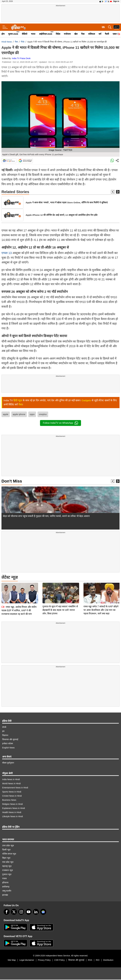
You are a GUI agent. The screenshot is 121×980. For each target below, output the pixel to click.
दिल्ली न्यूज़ (6, 850)
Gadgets (86, 400)
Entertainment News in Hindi (15, 788)
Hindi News (7, 42)
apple (6, 414)
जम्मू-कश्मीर (7, 891)
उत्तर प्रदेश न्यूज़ (8, 846)
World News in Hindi (11, 784)
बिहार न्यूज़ (6, 858)
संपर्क (4, 727)
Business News (9, 800)
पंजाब (4, 878)
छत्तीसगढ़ (6, 887)
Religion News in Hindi (12, 804)
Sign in (116, 1)
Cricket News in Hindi (12, 796)
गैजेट (23, 42)
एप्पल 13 (7, 253)
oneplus (43, 414)
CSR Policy (60, 960)
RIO (98, 960)
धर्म (100, 34)
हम (3, 731)
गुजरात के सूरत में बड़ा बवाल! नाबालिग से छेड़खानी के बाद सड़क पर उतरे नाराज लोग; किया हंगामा (60, 610)
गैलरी (107, 34)
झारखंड (5, 895)
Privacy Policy (44, 960)
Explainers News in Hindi (14, 808)
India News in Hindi (11, 779)
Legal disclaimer (27, 960)
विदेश (58, 34)
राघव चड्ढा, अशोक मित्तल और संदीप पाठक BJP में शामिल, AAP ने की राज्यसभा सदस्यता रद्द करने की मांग (19, 610)
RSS (90, 960)
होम (3, 34)
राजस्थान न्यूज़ (7, 870)
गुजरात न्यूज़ (7, 874)
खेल (76, 34)
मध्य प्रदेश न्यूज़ (8, 862)
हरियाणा (5, 883)
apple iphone (19, 414)
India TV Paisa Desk (21, 58)
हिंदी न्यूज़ (18, 400)
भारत (33, 34)
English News (8, 748)
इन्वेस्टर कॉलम (8, 744)
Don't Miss (12, 481)
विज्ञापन (5, 735)
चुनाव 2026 (13, 34)
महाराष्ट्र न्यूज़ (7, 866)
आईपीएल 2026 (46, 34)
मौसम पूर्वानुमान (8, 763)
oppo (32, 414)
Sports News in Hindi (12, 792)
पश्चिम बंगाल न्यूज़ (9, 854)
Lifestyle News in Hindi (13, 816)
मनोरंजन (67, 34)
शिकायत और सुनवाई (10, 739)
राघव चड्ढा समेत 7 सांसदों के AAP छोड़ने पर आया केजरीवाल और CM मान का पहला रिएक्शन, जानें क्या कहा (101, 610)
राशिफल (92, 34)
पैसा (83, 34)
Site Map (12, 960)
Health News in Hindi (12, 812)
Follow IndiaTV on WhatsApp (60, 423)
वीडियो (25, 34)
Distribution (108, 960)
